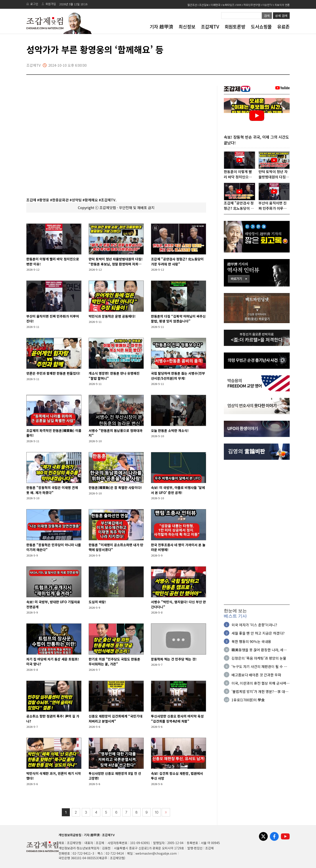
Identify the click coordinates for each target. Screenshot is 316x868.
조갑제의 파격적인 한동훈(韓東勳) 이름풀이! (54, 433)
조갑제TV (210, 27)
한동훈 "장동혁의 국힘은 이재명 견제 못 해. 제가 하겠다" (52, 490)
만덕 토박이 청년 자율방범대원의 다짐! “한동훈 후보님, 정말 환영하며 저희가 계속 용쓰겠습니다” (116, 262)
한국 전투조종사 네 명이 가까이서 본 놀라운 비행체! (178, 547)
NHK (239, 5)
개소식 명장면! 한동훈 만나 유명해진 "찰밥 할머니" (114, 376)
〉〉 (166, 812)
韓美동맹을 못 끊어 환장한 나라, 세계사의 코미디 (259, 650)
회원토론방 (235, 27)
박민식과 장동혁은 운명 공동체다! (112, 316)
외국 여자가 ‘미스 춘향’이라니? (254, 625)
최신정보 (187, 27)
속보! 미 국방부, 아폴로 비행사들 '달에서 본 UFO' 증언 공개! (178, 490)
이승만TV (267, 5)
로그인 (34, 4)
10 (157, 812)
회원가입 (51, 4)
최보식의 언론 (282, 5)
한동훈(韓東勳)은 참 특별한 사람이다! (115, 488)
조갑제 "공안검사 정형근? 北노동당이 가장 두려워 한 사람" (177, 261)
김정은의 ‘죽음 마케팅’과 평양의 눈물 (259, 658)
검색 (267, 16)
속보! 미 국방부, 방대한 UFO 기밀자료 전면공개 (53, 604)
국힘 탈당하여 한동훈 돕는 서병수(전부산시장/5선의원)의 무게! (178, 376)
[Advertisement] (257, 533)
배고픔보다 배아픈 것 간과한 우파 (256, 675)
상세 (281, 16)
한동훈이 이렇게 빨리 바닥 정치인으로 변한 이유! (53, 261)
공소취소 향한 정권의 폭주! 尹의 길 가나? (53, 719)
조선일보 (204, 5)
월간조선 (192, 5)
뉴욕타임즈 (228, 5)
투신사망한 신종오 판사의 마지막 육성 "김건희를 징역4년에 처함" (177, 719)
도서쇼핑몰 (261, 27)
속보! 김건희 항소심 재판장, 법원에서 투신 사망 (177, 776)
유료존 (283, 27)
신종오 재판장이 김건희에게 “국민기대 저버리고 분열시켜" (116, 719)
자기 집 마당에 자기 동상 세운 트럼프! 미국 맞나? (53, 662)
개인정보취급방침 (70, 835)
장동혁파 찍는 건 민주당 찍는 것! (174, 659)
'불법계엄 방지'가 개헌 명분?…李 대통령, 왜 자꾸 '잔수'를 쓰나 (260, 692)
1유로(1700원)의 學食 (248, 700)
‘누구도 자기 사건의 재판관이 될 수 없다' (259, 667)
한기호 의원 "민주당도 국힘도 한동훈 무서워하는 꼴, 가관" (114, 662)
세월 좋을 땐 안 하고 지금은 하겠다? (258, 633)
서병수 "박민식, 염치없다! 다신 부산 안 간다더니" (178, 604)
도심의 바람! (97, 602)
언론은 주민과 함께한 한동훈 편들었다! (53, 373)
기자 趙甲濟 (161, 27)
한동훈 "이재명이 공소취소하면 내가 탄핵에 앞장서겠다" (116, 547)
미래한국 (215, 5)
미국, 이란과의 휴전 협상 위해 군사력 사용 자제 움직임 (259, 683)
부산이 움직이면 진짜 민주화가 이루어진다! (53, 319)
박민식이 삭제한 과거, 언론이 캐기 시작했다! (54, 776)
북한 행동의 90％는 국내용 (251, 642)
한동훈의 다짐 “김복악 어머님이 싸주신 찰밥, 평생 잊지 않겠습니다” (178, 319)
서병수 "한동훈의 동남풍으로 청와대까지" (116, 433)
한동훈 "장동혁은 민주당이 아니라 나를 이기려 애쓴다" (54, 547)
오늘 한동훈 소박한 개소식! (170, 430)
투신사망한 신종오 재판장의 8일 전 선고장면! (115, 776)
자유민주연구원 (252, 5)
